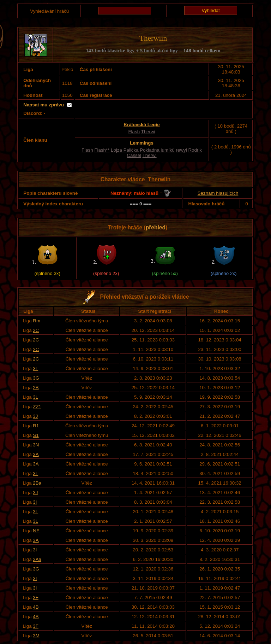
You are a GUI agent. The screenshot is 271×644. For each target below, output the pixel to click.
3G (36, 378)
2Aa (37, 559)
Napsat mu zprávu (44, 105)
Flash (134, 132)
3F (36, 598)
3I (35, 502)
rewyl (182, 150)
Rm (37, 321)
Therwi (148, 132)
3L (35, 368)
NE (36, 531)
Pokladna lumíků (157, 150)
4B (36, 607)
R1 (36, 426)
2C (36, 330)
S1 (36, 435)
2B (36, 388)
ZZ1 (37, 407)
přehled (156, 227)
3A (36, 454)
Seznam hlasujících (218, 193)
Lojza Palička (125, 150)
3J (35, 416)
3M (36, 636)
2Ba (37, 483)
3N (36, 445)
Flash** (102, 150)
